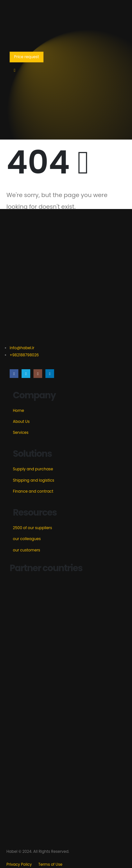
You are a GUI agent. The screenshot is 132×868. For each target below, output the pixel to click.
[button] (27, 57)
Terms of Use (50, 864)
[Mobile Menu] (15, 70)
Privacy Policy (19, 864)
